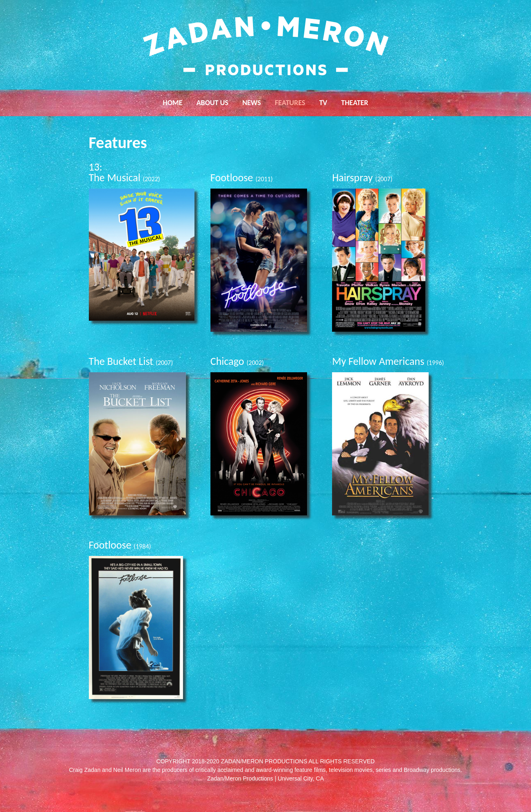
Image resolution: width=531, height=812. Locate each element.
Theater (355, 103)
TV (323, 103)
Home (173, 103)
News (252, 103)
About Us (212, 103)
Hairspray (362, 178)
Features (290, 103)
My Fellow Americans (388, 361)
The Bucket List (131, 361)
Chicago (237, 361)
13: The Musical (124, 172)
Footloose (242, 178)
